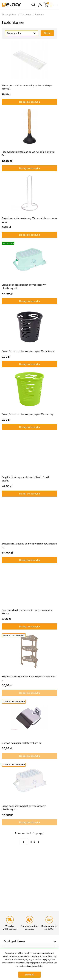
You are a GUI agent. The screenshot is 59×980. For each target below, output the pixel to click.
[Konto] (40, 5)
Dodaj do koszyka (30, 102)
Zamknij (29, 975)
